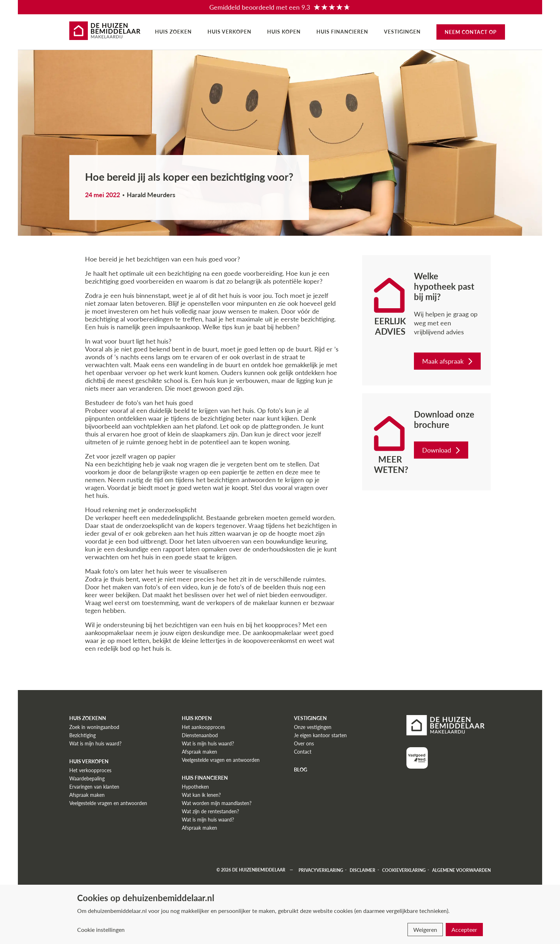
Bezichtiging (82, 735)
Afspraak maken (87, 795)
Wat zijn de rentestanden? (210, 811)
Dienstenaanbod (200, 735)
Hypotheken (195, 787)
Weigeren (425, 930)
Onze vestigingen (313, 727)
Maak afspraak (448, 361)
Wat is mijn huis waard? (95, 743)
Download (442, 450)
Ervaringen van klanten (94, 787)
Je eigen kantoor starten (320, 735)
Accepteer (464, 930)
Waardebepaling (87, 778)
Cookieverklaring (404, 870)
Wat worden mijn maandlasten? (217, 803)
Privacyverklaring (321, 870)
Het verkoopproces (90, 770)
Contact (303, 752)
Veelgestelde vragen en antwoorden (108, 803)
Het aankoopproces (203, 727)
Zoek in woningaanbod (94, 727)
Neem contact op (471, 32)
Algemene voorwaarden (461, 870)
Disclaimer (362, 870)
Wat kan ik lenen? (201, 795)
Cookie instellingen (101, 930)
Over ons (304, 743)
